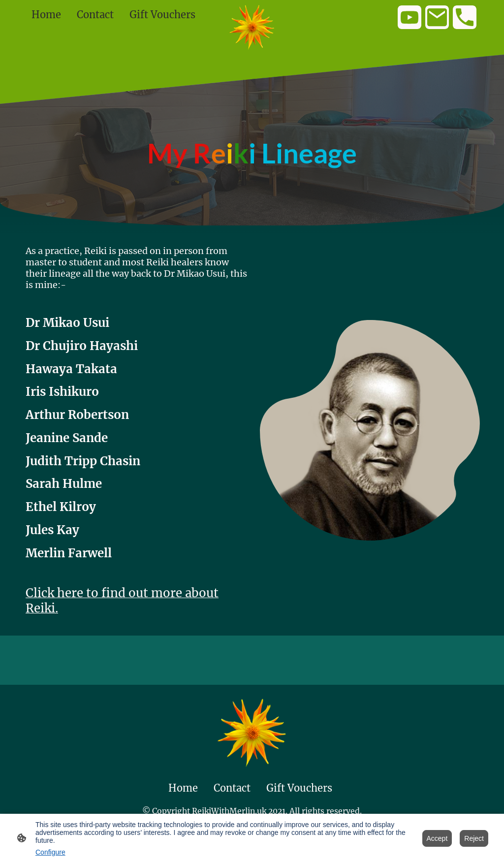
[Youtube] (409, 17)
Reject (474, 838)
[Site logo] (252, 27)
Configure (50, 852)
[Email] (437, 17)
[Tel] (465, 17)
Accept (437, 838)
